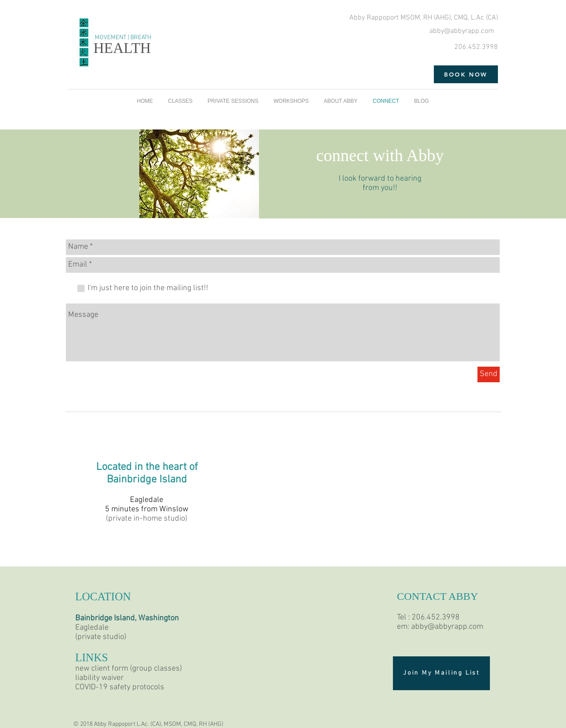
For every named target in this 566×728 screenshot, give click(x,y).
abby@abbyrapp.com (462, 31)
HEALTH (122, 48)
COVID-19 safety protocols (120, 687)
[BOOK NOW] (466, 74)
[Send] (489, 374)
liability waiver (99, 678)
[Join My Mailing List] (441, 673)
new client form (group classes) (129, 669)
